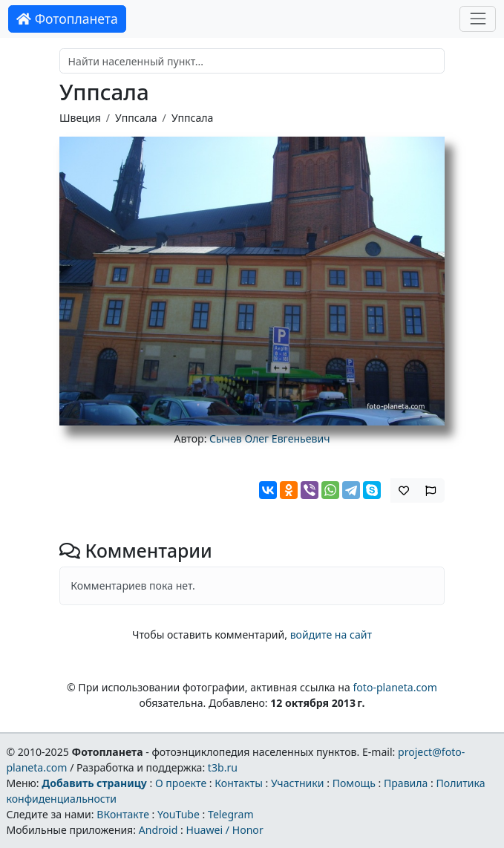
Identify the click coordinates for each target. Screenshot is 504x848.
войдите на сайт (331, 635)
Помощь (354, 783)
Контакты (239, 783)
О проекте (181, 783)
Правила (406, 783)
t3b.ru (223, 767)
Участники (298, 783)
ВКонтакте (123, 814)
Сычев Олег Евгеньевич (269, 438)
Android (158, 830)
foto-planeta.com (395, 687)
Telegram (231, 814)
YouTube (179, 814)
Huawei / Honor (224, 830)
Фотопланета (67, 19)
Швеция (80, 118)
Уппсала (136, 118)
